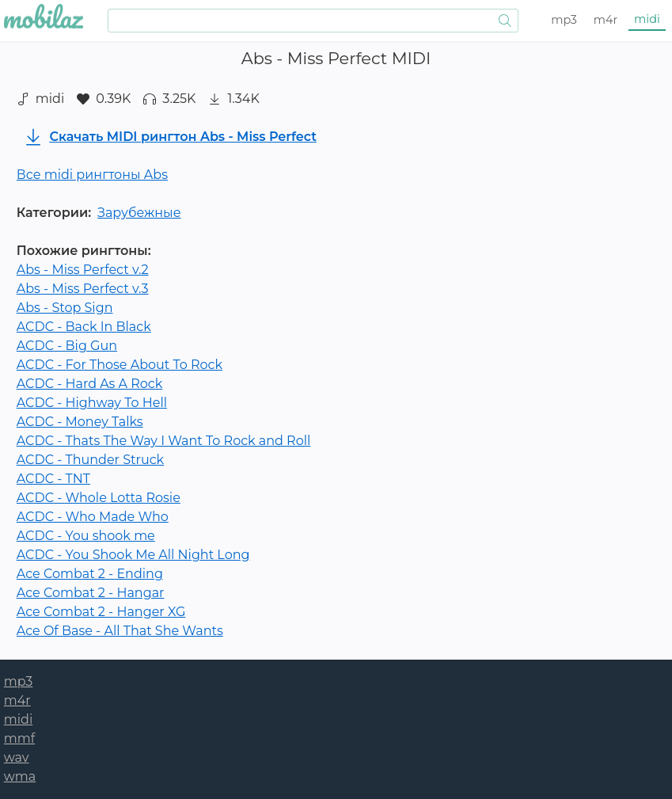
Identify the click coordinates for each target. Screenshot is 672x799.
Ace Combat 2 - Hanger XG (101, 612)
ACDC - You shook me (86, 536)
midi (647, 19)
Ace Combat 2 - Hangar (91, 593)
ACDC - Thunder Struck (90, 460)
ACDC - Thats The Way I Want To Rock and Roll (164, 441)
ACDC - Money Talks (80, 422)
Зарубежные (139, 213)
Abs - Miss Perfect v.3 (83, 289)
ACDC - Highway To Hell (92, 403)
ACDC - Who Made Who (93, 517)
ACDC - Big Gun (67, 346)
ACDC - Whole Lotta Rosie (99, 498)
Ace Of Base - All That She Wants (120, 631)
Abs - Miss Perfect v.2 (83, 270)
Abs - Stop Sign (65, 308)
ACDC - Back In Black (84, 327)
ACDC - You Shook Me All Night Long (133, 555)
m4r (606, 20)
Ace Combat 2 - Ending (90, 574)
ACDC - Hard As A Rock (90, 384)
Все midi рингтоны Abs (92, 175)
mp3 (564, 20)
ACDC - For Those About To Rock (120, 365)
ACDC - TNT (53, 479)
